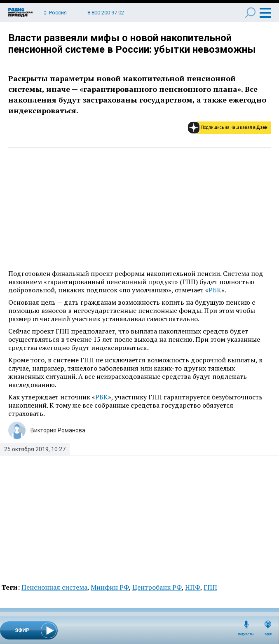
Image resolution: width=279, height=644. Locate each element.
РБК (215, 290)
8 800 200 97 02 (106, 13)
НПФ (193, 587)
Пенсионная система (54, 587)
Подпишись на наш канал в (234, 127)
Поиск (250, 13)
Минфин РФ (110, 587)
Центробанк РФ (157, 587)
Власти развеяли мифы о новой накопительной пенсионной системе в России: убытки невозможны (132, 44)
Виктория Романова (58, 430)
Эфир (268, 635)
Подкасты (246, 635)
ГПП (210, 587)
